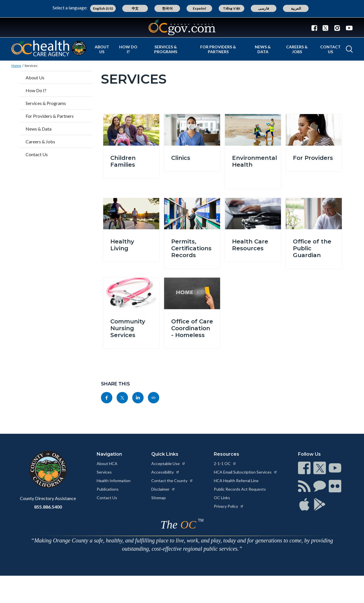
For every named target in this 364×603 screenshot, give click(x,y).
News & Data (263, 49)
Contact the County (172, 481)
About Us (102, 49)
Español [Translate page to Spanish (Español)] (199, 8)
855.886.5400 (48, 507)
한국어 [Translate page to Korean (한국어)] (167, 8)
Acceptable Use (168, 463)
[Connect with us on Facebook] (316, 28)
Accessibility (165, 472)
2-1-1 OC (225, 463)
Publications (108, 489)
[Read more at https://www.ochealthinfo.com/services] (154, 398)
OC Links (222, 498)
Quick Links (165, 454)
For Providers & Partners (218, 49)
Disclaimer (163, 489)
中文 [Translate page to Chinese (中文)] (135, 8)
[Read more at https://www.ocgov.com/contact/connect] (304, 468)
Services (31, 66)
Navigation (109, 454)
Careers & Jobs (297, 49)
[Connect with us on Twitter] (325, 28)
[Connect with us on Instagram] (337, 28)
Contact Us (330, 49)
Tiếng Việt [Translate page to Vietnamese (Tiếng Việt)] (232, 8)
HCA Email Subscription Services (246, 472)
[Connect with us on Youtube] (348, 28)
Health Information (114, 481)
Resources (227, 454)
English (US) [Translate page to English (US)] (103, 8)
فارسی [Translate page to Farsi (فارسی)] (264, 8)
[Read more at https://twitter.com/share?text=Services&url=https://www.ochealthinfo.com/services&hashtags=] (122, 398)
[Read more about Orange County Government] (182, 27)
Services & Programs (166, 49)
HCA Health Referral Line (236, 481)
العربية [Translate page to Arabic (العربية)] (296, 8)
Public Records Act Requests (240, 489)
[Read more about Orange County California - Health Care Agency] (49, 48)
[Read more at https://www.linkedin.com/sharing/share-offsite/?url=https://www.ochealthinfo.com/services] (138, 398)
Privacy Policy (229, 506)
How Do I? (128, 49)
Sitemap (159, 498)
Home (16, 66)
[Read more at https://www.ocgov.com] (48, 470)
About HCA (107, 463)
